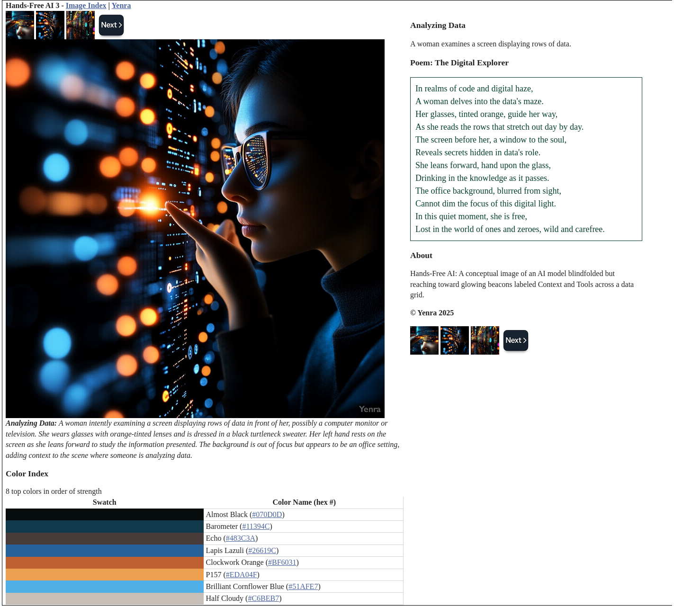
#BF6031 (282, 562)
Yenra (121, 5)
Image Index (86, 5)
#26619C (262, 550)
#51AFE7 (303, 586)
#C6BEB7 (263, 598)
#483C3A (241, 538)
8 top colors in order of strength (54, 491)
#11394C (256, 526)
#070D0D (267, 514)
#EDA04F (242, 575)
